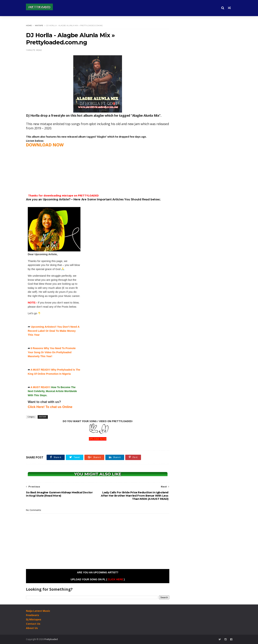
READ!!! (46, 387)
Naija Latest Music (38, 611)
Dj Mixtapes (34, 619)
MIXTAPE (39, 25)
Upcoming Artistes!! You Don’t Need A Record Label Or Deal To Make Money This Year (54, 331)
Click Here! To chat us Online (50, 407)
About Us (32, 628)
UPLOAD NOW (98, 439)
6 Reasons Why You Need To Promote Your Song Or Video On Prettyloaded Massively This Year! (52, 352)
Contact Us (33, 624)
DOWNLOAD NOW (45, 145)
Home (29, 25)
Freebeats (33, 615)
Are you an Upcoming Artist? (98, 572)
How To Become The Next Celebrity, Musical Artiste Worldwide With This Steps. (52, 391)
